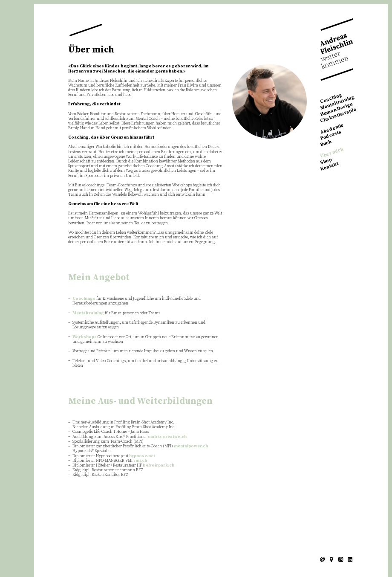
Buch (326, 143)
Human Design (337, 109)
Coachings (84, 299)
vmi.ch (140, 461)
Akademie (332, 129)
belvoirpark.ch (159, 465)
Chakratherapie (339, 115)
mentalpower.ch (191, 446)
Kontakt (329, 166)
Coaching (331, 99)
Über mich (332, 153)
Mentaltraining (337, 103)
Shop (326, 161)
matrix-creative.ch (167, 437)
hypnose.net (142, 456)
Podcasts (331, 136)
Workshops (85, 337)
